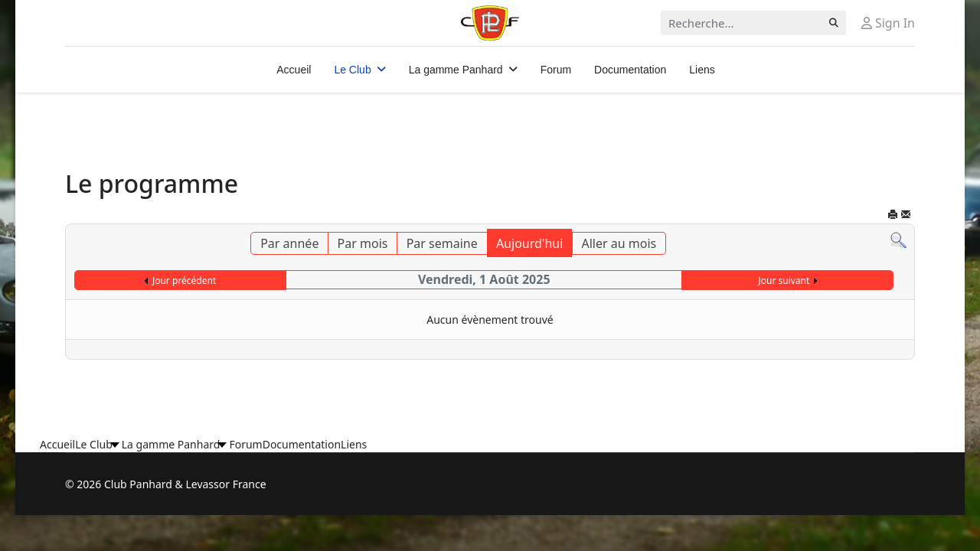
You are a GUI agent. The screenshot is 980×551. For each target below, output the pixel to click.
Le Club (352, 70)
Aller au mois (619, 243)
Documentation (630, 70)
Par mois (363, 243)
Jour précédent (184, 280)
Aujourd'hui (529, 243)
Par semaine (442, 243)
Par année (289, 243)
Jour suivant (784, 280)
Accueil (294, 70)
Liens (702, 70)
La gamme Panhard (456, 70)
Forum (556, 70)
